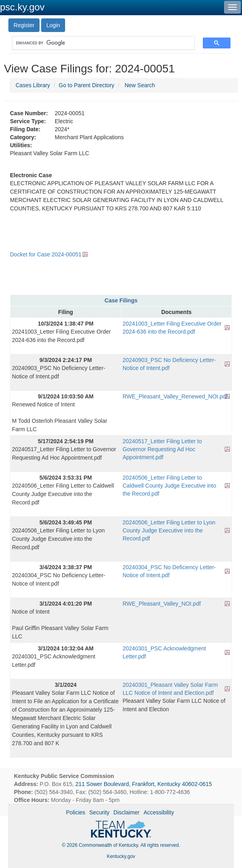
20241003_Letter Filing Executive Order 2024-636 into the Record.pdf (172, 328)
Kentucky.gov (121, 856)
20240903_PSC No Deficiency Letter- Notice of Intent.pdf (169, 364)
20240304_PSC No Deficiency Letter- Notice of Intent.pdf (169, 571)
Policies (75, 812)
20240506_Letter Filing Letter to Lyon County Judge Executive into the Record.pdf (169, 530)
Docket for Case (46, 254)
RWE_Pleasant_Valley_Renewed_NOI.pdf (175, 396)
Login (53, 25)
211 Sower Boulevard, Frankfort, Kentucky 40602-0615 (144, 784)
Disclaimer (126, 812)
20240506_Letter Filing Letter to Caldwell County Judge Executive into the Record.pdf (169, 486)
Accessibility (159, 812)
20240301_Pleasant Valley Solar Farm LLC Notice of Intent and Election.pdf (170, 689)
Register (24, 25)
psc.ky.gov (22, 7)
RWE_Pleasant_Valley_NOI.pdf (162, 604)
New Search (140, 85)
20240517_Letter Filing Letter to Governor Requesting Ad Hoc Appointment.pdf (162, 449)
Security (100, 812)
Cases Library (33, 85)
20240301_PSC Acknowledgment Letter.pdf (164, 652)
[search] (99, 43)
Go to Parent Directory (86, 85)
